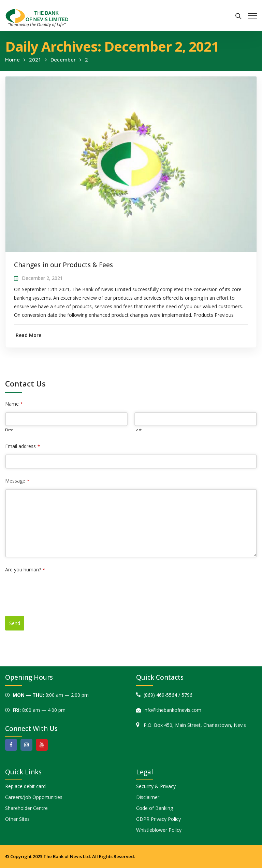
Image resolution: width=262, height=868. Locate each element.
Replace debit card (25, 786)
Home (12, 59)
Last (138, 430)
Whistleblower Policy (159, 830)
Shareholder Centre (26, 808)
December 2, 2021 (42, 278)
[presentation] (57, 591)
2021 (35, 59)
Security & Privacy (156, 786)
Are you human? (25, 569)
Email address (23, 446)
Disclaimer (148, 797)
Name (14, 404)
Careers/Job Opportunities (34, 797)
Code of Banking (155, 808)
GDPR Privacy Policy (158, 819)
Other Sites (17, 819)
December (63, 59)
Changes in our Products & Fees (63, 265)
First (9, 430)
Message (17, 481)
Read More (28, 335)
